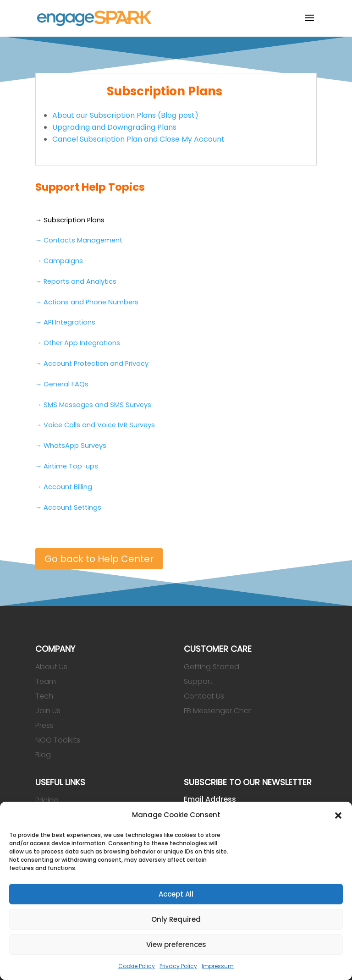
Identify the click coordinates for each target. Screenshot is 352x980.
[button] (338, 815)
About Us (51, 667)
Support (198, 681)
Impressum (218, 966)
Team (46, 681)
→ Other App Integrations (78, 343)
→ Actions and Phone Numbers (87, 302)
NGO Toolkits (58, 740)
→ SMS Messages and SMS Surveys (93, 405)
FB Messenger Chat (218, 711)
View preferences (176, 944)
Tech (44, 696)
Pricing (47, 800)
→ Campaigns (59, 261)
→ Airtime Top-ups (67, 466)
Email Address (210, 799)
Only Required (176, 919)
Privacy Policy (178, 966)
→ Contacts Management (79, 240)
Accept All (176, 894)
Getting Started (212, 667)
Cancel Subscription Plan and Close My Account (138, 139)
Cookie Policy (137, 966)
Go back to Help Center (99, 559)
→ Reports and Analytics (76, 281)
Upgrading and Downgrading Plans (114, 127)
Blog (43, 755)
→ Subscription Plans (70, 220)
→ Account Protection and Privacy (92, 363)
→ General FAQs (62, 384)
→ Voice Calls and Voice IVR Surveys (95, 425)
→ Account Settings (69, 507)
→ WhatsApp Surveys (71, 446)
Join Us (48, 711)
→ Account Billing (64, 487)
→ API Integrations (66, 322)
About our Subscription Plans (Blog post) (125, 115)
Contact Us (204, 696)
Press (44, 725)
